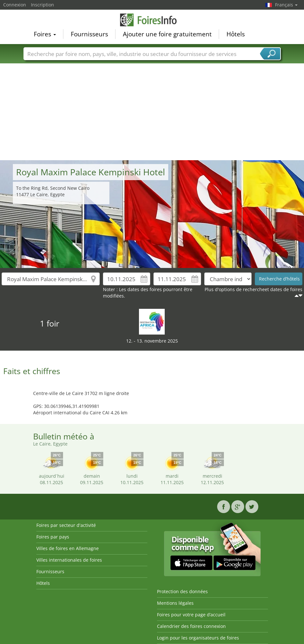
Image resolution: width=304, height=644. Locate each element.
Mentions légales (175, 603)
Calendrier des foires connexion (191, 626)
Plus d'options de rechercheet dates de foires (253, 289)
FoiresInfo (152, 20)
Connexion (15, 5)
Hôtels (236, 34)
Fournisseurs (89, 34)
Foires (45, 34)
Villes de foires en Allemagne (68, 548)
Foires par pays (53, 537)
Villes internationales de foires (69, 560)
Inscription (42, 5)
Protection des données (182, 591)
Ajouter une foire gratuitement (167, 34)
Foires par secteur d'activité (66, 525)
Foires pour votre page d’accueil (191, 615)
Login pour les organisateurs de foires (198, 638)
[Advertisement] (152, 112)
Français (286, 5)
